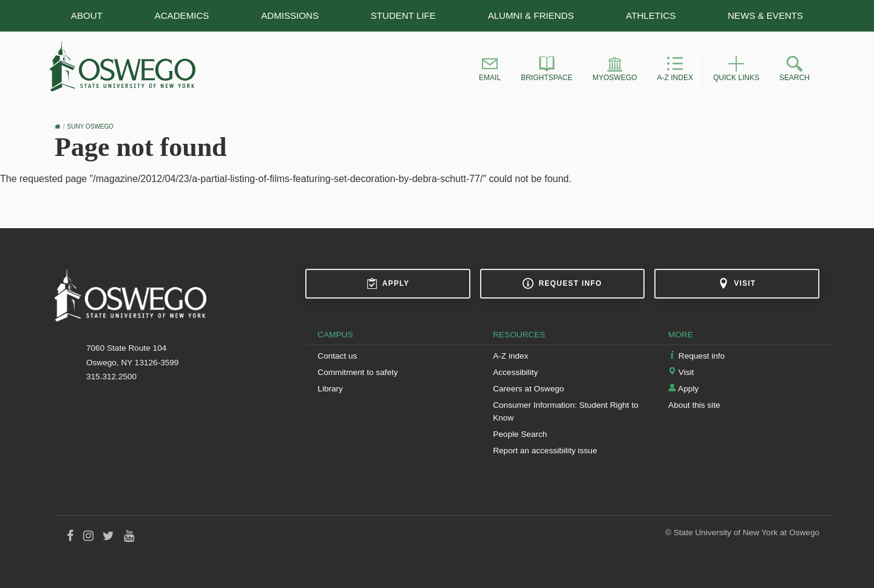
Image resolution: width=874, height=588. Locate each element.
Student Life (403, 15)
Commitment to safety (357, 372)
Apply (388, 283)
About (87, 15)
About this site (694, 405)
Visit (737, 283)
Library (330, 389)
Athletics (651, 15)
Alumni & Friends (531, 15)
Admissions (290, 15)
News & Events (765, 15)
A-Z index (510, 356)
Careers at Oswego (528, 389)
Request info (562, 283)
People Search (520, 434)
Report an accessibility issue (545, 451)
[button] (490, 70)
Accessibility (515, 372)
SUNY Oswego (91, 127)
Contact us (337, 356)
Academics (182, 15)
